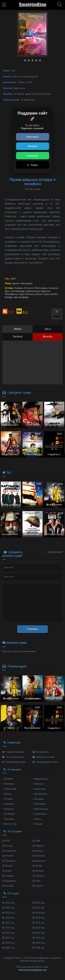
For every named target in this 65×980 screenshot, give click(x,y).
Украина (38, 846)
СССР (6, 841)
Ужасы (37, 819)
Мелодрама (27, 284)
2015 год (8, 928)
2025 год (8, 903)
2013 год (8, 933)
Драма (16, 284)
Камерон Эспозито (24, 288)
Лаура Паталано (27, 294)
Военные (38, 784)
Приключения (40, 809)
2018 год (39, 918)
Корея (7, 871)
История (8, 799)
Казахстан (9, 851)
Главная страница (13, 752)
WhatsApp (32, 156)
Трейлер (17, 337)
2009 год (8, 943)
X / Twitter (32, 165)
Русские (38, 824)
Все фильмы (41, 752)
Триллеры (8, 819)
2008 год (39, 943)
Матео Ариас (41, 288)
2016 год (39, 923)
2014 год (39, 928)
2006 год (39, 948)
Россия (7, 846)
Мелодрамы (40, 804)
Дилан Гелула (43, 294)
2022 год (39, 908)
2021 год (8, 913)
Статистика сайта (13, 757)
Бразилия (9, 881)
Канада (38, 851)
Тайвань (8, 876)
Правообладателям (14, 762)
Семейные (9, 814)
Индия (7, 866)
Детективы (39, 789)
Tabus (48, 329)
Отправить (33, 629)
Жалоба (47, 337)
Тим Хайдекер (18, 291)
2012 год (39, 933)
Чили (37, 881)
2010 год (39, 938)
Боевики (8, 779)
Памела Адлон (33, 291)
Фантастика (9, 824)
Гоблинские (9, 789)
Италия (8, 856)
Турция (38, 886)
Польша (8, 886)
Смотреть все (55, 552)
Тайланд (39, 876)
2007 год (8, 948)
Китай (37, 866)
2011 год (8, 938)
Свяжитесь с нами (44, 757)
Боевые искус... (41, 779)
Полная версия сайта (45, 762)
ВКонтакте (33, 137)
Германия (9, 861)
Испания (39, 856)
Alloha (18, 329)
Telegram (32, 146)
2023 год (8, 908)
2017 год (8, 923)
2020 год (39, 913)
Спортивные (40, 814)
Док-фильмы (40, 794)
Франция (39, 861)
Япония (38, 871)
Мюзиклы (8, 809)
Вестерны (8, 784)
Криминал (9, 804)
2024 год (39, 903)
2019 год (8, 918)
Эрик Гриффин (21, 297)
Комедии (38, 799)
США (36, 841)
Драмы (7, 794)
